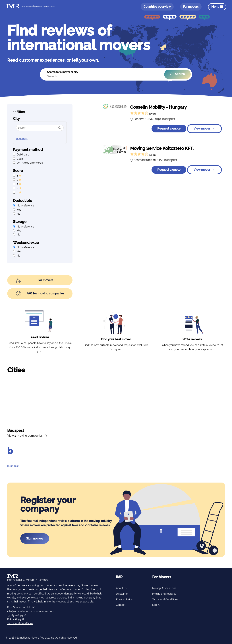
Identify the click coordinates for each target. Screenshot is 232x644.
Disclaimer (122, 594)
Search (177, 74)
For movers (191, 7)
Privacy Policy (124, 599)
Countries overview (157, 7)
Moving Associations (164, 588)
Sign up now (35, 539)
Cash (20, 159)
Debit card (23, 155)
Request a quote (169, 129)
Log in (156, 605)
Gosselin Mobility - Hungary (158, 107)
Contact (121, 605)
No (19, 214)
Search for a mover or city (63, 72)
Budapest (22, 139)
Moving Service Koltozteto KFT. (162, 148)
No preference (25, 206)
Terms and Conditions (20, 623)
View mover (204, 129)
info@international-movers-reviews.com (31, 611)
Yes (19, 210)
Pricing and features (164, 594)
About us (121, 588)
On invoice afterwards (30, 163)
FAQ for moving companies (40, 294)
